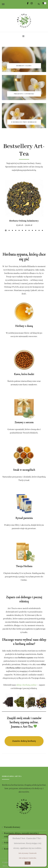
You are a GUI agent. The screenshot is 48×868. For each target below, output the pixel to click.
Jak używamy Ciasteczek (28, 853)
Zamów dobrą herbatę (24, 741)
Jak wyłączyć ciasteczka (28, 858)
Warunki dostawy (12, 827)
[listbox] (24, 206)
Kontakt (8, 849)
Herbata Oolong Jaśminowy (24, 221)
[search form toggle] (39, 4)
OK (28, 863)
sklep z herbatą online (26, 685)
